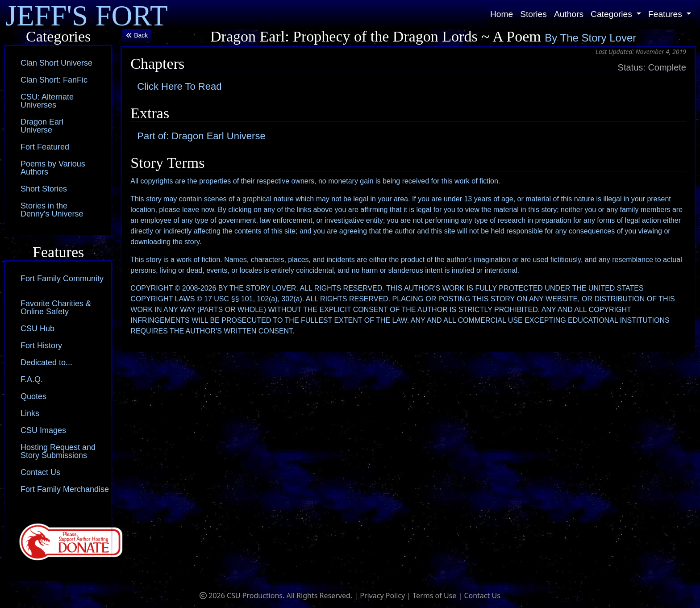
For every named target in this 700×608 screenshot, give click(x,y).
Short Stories (44, 189)
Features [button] (666, 14)
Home (502, 14)
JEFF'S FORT (87, 15)
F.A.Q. (32, 379)
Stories (533, 14)
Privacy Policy (382, 596)
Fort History (41, 346)
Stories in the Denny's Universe (52, 210)
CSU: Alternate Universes (47, 101)
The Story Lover (598, 38)
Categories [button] (612, 14)
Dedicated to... (46, 362)
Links (30, 413)
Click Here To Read (179, 86)
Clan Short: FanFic (54, 80)
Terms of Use (434, 596)
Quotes (33, 396)
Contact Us (40, 472)
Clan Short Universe (56, 63)
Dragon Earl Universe (42, 126)
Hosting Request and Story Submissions (58, 451)
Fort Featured (45, 147)
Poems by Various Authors (53, 168)
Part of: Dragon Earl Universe (201, 136)
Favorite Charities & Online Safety (56, 308)
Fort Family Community (62, 279)
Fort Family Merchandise (65, 489)
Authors (569, 14)
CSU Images (43, 430)
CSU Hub (37, 329)
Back (137, 35)
